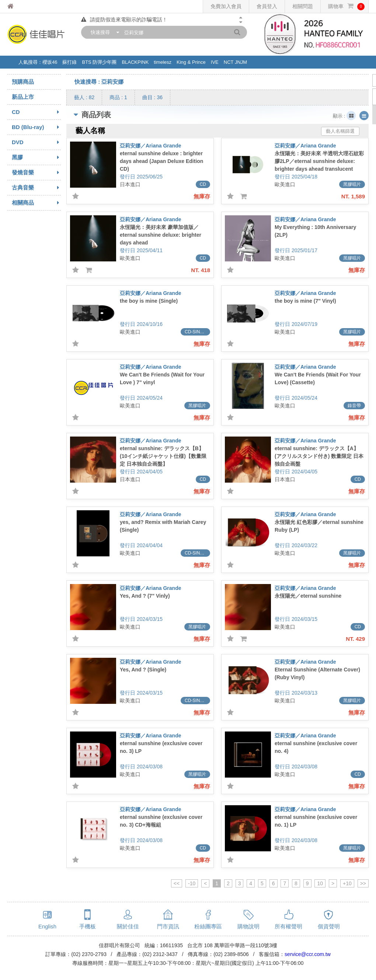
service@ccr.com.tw (308, 954)
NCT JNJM (235, 62)
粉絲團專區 (208, 926)
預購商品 (23, 82)
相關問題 (303, 6)
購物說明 (248, 926)
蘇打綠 (69, 62)
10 (320, 883)
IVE (215, 62)
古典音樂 (36, 188)
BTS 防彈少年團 (99, 62)
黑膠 (36, 157)
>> (363, 883)
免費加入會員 (226, 6)
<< (177, 883)
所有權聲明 (288, 926)
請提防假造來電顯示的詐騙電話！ (124, 20)
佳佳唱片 (24, 6)
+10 (347, 883)
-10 (192, 883)
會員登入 (267, 6)
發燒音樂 (36, 173)
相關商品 (36, 203)
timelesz (163, 62)
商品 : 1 (118, 97)
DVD (36, 142)
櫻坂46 (50, 62)
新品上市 (23, 97)
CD (36, 112)
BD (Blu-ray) (36, 127)
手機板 (88, 926)
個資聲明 (329, 926)
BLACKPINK (135, 62)
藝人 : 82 (84, 97)
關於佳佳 (128, 926)
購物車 (346, 6)
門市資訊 (168, 926)
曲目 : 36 (152, 97)
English (47, 926)
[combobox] (103, 32)
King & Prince (191, 62)
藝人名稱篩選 (340, 131)
